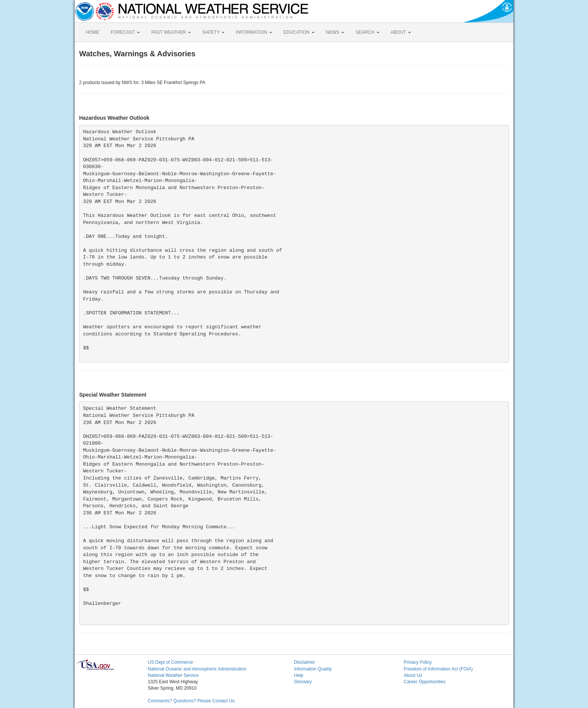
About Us (413, 675)
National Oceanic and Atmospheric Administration (197, 669)
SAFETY (213, 32)
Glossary (303, 682)
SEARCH (367, 32)
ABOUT (401, 32)
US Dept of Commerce (170, 662)
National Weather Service (173, 675)
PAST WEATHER (171, 32)
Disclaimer (304, 662)
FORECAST (125, 32)
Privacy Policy (418, 662)
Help (299, 675)
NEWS (335, 32)
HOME (93, 32)
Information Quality (313, 669)
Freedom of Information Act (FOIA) (438, 669)
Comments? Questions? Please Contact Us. (192, 701)
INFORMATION (254, 32)
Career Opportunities (425, 682)
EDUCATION (299, 32)
